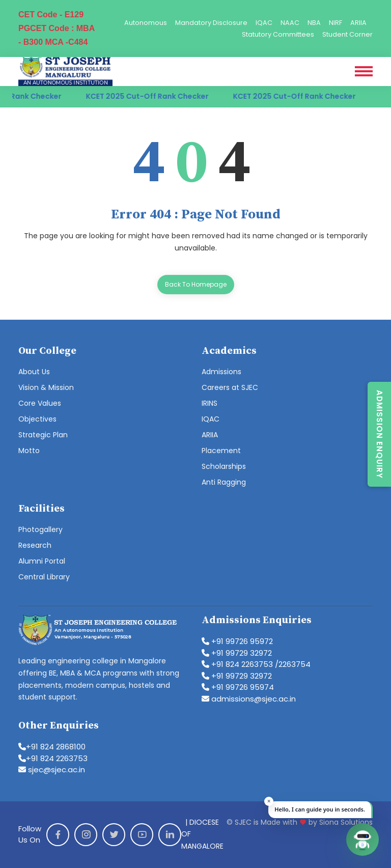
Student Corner (347, 34)
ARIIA (358, 23)
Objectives (37, 419)
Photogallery (40, 529)
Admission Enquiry (380, 434)
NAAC (290, 23)
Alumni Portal (42, 561)
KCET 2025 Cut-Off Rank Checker (155, 96)
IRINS (210, 403)
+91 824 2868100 (52, 747)
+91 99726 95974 (238, 687)
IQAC (264, 23)
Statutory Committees (278, 34)
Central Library (44, 577)
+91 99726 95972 (237, 641)
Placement (221, 451)
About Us (34, 372)
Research (35, 545)
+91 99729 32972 (237, 653)
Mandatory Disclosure (211, 23)
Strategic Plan (43, 435)
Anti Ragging (224, 482)
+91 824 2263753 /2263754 (256, 664)
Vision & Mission (46, 387)
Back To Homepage (196, 284)
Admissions (221, 372)
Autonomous (146, 23)
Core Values (40, 403)
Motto (29, 451)
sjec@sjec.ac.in (52, 769)
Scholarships (224, 466)
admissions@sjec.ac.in (249, 699)
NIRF (336, 23)
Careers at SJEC (230, 387)
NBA (314, 23)
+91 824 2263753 (53, 758)
